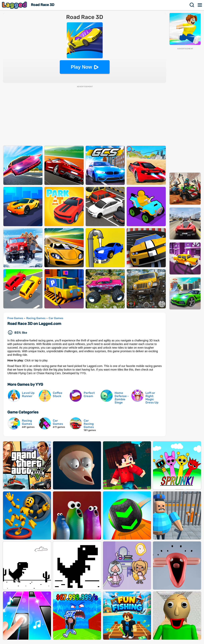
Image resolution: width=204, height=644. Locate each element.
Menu (200, 5)
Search (192, 5)
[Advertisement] (185, 110)
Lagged (15, 5)
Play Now (81, 67)
